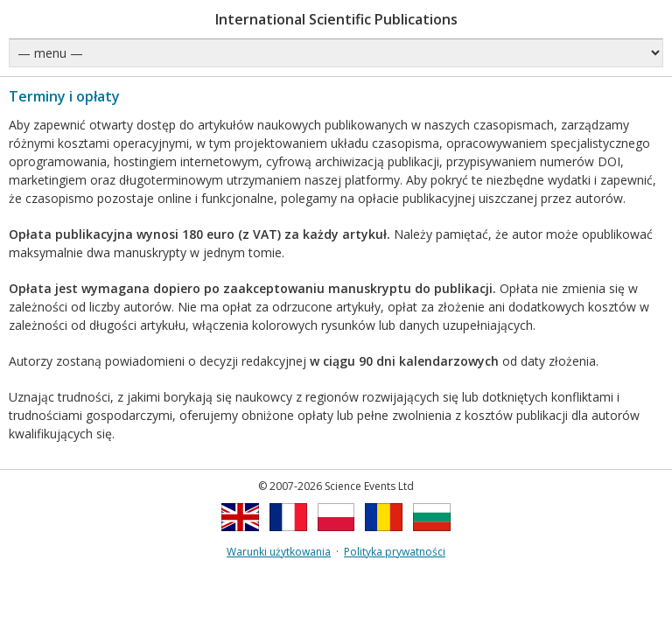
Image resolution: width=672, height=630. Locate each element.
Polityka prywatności (395, 552)
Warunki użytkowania (279, 552)
